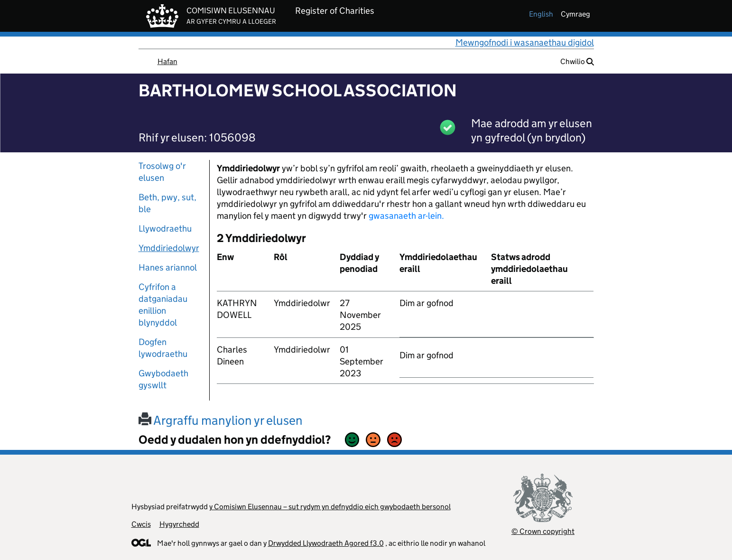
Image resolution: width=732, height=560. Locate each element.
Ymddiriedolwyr (169, 248)
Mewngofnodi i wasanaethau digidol (525, 42)
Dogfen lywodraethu (163, 348)
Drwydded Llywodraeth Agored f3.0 (326, 543)
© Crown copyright (543, 531)
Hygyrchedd (179, 524)
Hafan (167, 61)
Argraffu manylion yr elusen (221, 420)
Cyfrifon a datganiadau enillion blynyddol (163, 305)
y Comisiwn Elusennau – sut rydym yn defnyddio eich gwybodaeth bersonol (330, 507)
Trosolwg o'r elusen (162, 172)
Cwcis (141, 524)
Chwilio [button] (577, 61)
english (541, 14)
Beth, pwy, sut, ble (167, 203)
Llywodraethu (165, 229)
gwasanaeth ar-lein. (406, 216)
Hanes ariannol (168, 267)
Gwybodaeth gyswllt (163, 379)
